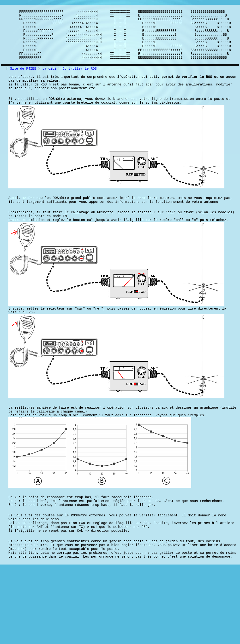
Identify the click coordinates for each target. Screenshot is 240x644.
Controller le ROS (80, 79)
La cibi (49, 79)
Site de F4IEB (23, 79)
